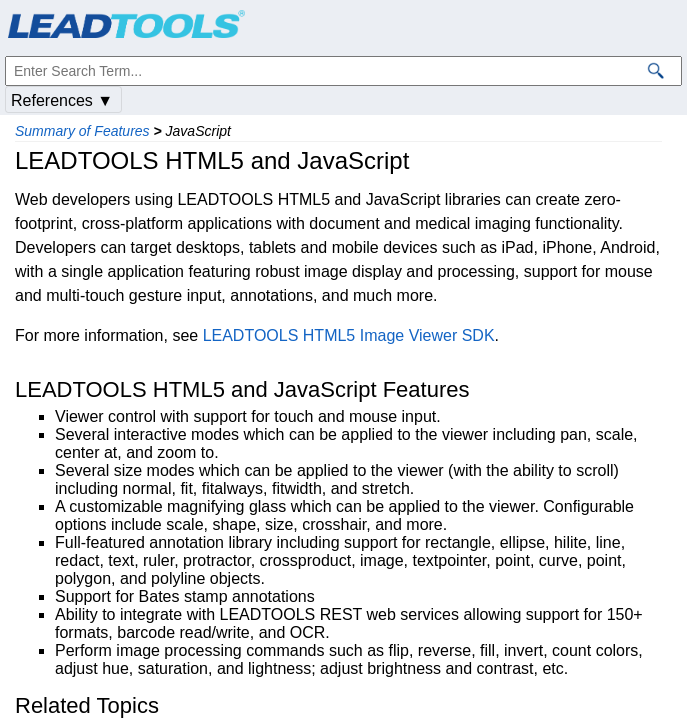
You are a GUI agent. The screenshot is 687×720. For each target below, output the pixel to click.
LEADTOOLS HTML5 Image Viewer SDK (349, 335)
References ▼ (62, 100)
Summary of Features (82, 131)
